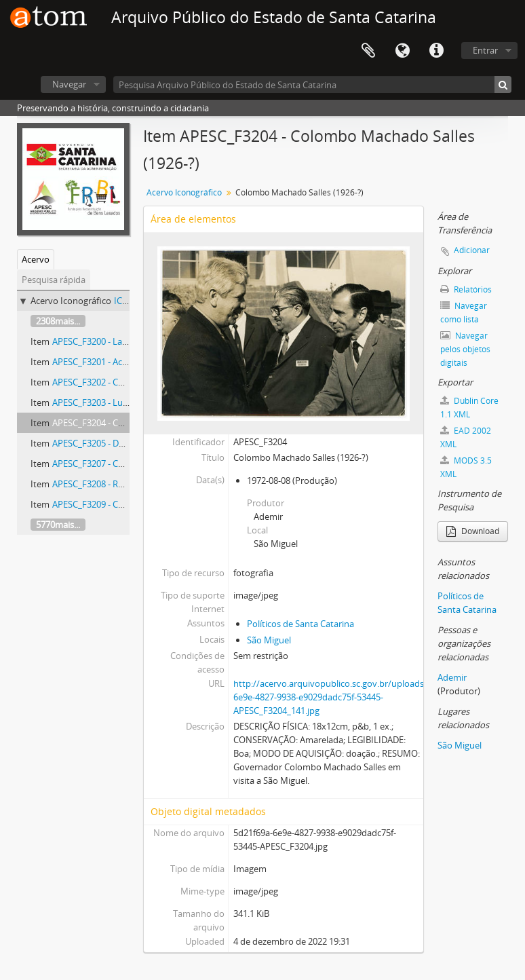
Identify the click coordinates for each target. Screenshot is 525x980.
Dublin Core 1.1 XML (469, 408)
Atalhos (436, 51)
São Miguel (269, 640)
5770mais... (58, 525)
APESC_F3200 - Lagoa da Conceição (122, 341)
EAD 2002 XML (466, 437)
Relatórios (466, 289)
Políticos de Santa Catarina (300, 624)
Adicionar (472, 250)
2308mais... (58, 321)
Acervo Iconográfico (184, 192)
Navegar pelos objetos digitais (465, 349)
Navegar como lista (464, 313)
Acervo (36, 259)
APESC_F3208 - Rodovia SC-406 (114, 484)
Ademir (452, 677)
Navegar (69, 84)
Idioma (402, 51)
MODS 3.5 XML (466, 467)
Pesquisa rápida (54, 280)
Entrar (485, 50)
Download (473, 531)
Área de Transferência (368, 51)
